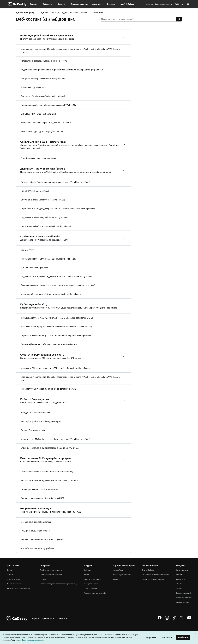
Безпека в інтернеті (183, 593)
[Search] (179, 19)
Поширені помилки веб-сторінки (36, 531)
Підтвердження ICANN (92, 579)
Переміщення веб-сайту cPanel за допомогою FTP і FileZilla (49, 105)
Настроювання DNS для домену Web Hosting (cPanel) (46, 226)
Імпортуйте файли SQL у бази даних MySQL (41, 421)
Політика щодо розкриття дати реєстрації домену (58, 584)
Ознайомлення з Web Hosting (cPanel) (39, 114)
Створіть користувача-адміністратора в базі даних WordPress (50, 448)
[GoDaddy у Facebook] (160, 619)
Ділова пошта (181, 579)
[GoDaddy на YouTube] (189, 619)
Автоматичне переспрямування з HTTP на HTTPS (44, 61)
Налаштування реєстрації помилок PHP (39, 489)
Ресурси (43, 579)
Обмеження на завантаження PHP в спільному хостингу (47, 472)
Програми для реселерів (122, 575)
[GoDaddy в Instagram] (167, 619)
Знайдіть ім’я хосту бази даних (35, 413)
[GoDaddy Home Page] (17, 619)
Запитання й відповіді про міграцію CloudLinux (43, 131)
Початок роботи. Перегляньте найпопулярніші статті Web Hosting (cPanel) (55, 182)
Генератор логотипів (184, 598)
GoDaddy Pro (117, 579)
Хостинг (179, 588)
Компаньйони (118, 570)
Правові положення (14, 584)
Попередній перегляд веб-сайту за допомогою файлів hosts (49, 344)
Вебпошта (88, 570)
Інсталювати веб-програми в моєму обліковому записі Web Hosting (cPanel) (56, 327)
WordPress (180, 584)
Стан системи (96, 13)
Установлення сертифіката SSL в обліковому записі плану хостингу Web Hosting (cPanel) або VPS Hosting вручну (70, 51)
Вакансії (10, 575)
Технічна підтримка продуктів (51, 570)
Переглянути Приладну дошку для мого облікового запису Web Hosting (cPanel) (58, 209)
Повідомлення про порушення (51, 575)
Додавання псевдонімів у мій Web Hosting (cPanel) (44, 217)
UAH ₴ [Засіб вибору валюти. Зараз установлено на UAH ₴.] (64, 619)
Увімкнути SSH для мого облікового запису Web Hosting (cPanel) (51, 294)
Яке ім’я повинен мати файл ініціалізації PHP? (42, 498)
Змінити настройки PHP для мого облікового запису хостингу (49, 480)
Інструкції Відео (60, 13)
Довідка (45, 13)
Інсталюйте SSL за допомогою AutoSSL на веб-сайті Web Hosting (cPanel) (55, 368)
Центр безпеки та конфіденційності (20, 588)
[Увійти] (180, 4)
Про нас (10, 570)
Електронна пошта (79, 4)
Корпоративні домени (92, 584)
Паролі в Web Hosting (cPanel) (35, 191)
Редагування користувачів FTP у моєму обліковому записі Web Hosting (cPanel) (58, 285)
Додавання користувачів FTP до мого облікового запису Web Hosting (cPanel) (57, 276)
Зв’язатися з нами (78, 13)
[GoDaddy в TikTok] (174, 619)
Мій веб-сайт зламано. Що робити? (37, 548)
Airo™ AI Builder (127, 4)
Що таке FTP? (27, 250)
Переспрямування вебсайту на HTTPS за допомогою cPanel (49, 389)
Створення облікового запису (153, 579)
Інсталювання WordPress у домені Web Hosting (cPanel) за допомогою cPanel (57, 318)
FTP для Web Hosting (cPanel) (35, 268)
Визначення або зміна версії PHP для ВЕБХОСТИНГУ (46, 123)
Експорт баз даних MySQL (33, 430)
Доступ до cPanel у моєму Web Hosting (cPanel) (43, 79)
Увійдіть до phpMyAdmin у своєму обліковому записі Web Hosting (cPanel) (55, 439)
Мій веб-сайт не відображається (36, 522)
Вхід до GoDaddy (148, 570)
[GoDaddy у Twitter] (182, 619)
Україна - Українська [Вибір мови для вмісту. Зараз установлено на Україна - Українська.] (44, 619)
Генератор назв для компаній (95, 593)
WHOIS (86, 575)
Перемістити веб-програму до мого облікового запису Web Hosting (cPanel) (56, 335)
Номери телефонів (183, 602)
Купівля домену (182, 570)
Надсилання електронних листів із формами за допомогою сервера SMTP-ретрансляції (62, 70)
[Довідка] (150, 4)
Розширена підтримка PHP (33, 87)
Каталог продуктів (91, 588)
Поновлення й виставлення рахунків (156, 575)
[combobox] (138, 19)
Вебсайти (180, 575)
